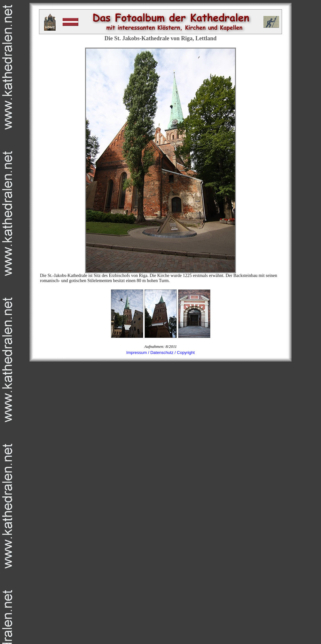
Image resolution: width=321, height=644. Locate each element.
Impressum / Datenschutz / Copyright (160, 353)
